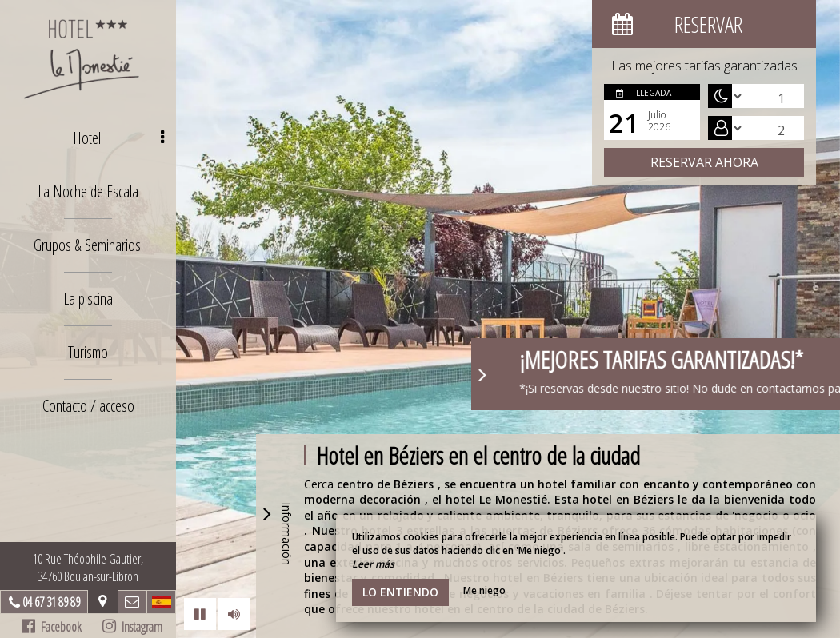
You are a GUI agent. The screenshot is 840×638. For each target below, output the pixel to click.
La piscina (88, 299)
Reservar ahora (704, 162)
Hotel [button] (119, 138)
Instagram (132, 627)
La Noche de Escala (88, 191)
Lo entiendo (400, 592)
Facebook (52, 627)
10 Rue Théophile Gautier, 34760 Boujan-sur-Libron (88, 568)
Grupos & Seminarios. (88, 245)
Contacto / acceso (88, 406)
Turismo (88, 352)
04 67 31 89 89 (51, 602)
